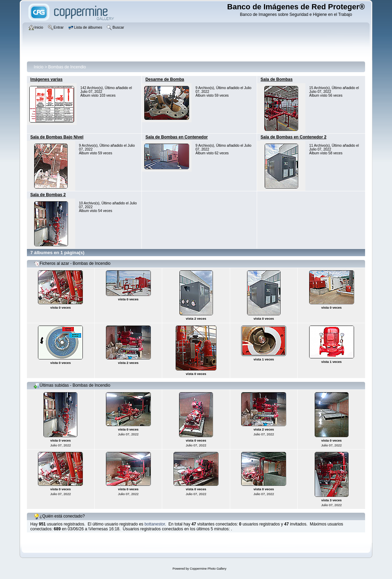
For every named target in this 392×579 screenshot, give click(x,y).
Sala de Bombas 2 (48, 195)
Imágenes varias (46, 79)
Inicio (39, 67)
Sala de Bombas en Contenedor (177, 137)
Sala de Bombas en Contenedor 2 (293, 137)
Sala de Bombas (277, 79)
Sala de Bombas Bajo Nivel (57, 137)
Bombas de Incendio (67, 67)
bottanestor (155, 524)
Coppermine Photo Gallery (208, 569)
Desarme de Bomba (165, 79)
